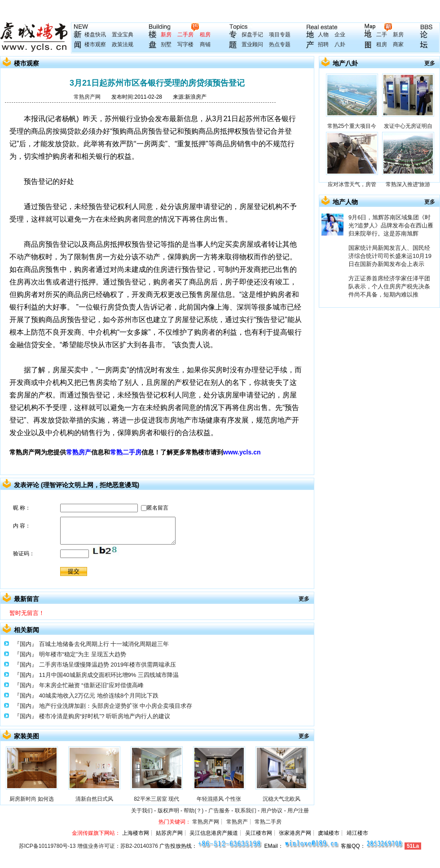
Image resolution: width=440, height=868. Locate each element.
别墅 (166, 44)
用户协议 (272, 811)
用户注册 (298, 811)
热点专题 (280, 44)
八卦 (340, 44)
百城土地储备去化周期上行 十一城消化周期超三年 (104, 644)
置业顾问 (252, 44)
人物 (323, 35)
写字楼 (185, 44)
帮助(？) (194, 811)
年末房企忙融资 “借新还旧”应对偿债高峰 (91, 685)
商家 (398, 44)
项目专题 (280, 35)
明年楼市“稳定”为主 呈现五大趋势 (83, 654)
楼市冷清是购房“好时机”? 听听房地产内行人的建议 (105, 716)
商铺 (205, 44)
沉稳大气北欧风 (282, 799)
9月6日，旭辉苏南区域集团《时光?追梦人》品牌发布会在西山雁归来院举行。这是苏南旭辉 (391, 225)
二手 (382, 35)
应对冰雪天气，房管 (352, 184)
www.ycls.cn (242, 452)
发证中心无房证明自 (408, 126)
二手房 (185, 35)
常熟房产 (79, 452)
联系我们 (246, 811)
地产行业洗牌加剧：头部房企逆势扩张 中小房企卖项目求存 (116, 706)
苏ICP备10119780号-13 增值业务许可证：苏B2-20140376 (88, 846)
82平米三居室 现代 (156, 799)
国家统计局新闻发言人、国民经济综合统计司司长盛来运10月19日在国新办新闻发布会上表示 (390, 256)
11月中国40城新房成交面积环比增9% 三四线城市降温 (109, 675)
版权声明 (168, 811)
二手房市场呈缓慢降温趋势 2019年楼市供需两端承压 (108, 665)
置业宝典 (123, 35)
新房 (166, 35)
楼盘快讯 (95, 35)
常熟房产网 (87, 97)
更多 (304, 599)
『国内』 (26, 644)
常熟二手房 (126, 452)
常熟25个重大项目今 (352, 126)
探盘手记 (252, 35)
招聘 (323, 44)
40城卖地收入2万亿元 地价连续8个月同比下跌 (99, 696)
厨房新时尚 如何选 (32, 799)
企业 (340, 35)
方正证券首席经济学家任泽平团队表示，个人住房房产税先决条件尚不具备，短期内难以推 (389, 286)
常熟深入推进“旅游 (408, 184)
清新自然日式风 (94, 799)
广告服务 (219, 811)
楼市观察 (95, 44)
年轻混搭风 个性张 (219, 799)
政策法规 (123, 44)
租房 (205, 35)
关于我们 (142, 811)
